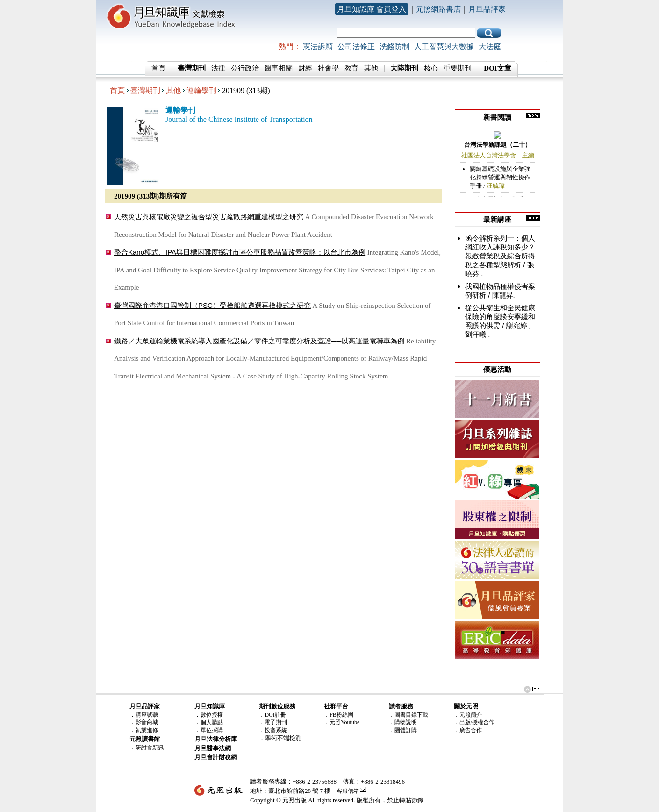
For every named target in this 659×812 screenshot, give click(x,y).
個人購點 (212, 722)
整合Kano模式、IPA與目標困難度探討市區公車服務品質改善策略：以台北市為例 (240, 252)
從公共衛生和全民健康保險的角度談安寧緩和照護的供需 (500, 317)
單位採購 (212, 730)
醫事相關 (279, 68)
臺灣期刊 (145, 90)
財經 (305, 68)
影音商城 (147, 722)
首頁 (158, 68)
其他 (371, 68)
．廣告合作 (468, 730)
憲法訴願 (318, 46)
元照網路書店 (438, 9)
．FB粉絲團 (339, 715)
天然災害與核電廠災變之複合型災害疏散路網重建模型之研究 (209, 217)
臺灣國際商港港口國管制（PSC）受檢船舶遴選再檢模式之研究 (212, 305)
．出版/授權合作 (474, 722)
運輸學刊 (201, 90)
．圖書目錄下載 (408, 715)
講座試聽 (147, 715)
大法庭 (490, 46)
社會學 (328, 68)
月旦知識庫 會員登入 (372, 9)
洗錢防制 (394, 46)
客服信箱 (348, 791)
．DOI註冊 (272, 715)
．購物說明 (403, 722)
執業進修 (147, 730)
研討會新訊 (150, 748)
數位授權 (212, 715)
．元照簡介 (468, 715)
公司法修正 (356, 46)
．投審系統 (273, 730)
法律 (218, 68)
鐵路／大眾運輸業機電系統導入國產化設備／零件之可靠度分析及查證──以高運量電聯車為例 (259, 341)
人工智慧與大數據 (444, 46)
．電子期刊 (273, 722)
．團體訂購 (403, 730)
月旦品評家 (487, 9)
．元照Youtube (342, 722)
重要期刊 (458, 68)
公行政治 (245, 68)
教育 (351, 68)
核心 (431, 68)
